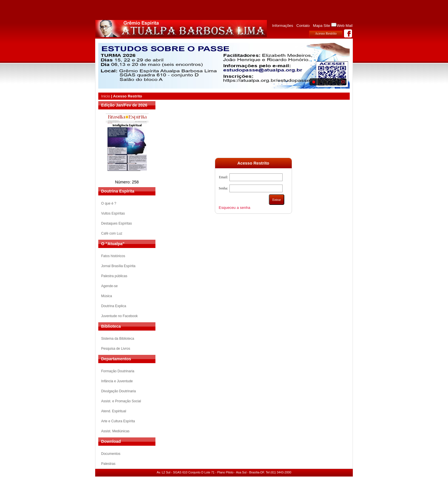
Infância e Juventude (117, 381)
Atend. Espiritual (114, 411)
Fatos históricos (113, 256)
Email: (223, 177)
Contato (303, 26)
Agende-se (109, 286)
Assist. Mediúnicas (115, 431)
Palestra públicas (114, 276)
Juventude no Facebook (119, 316)
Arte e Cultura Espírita (118, 421)
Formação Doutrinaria (118, 371)
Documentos (111, 454)
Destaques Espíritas (116, 223)
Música (107, 296)
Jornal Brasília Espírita (118, 266)
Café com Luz (112, 233)
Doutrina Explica (114, 306)
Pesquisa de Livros (116, 349)
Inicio (106, 96)
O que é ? (109, 203)
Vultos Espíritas (113, 213)
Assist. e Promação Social (121, 401)
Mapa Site (321, 26)
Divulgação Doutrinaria (118, 391)
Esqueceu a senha (235, 208)
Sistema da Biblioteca (118, 339)
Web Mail (345, 26)
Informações (283, 26)
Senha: (224, 188)
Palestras (108, 464)
